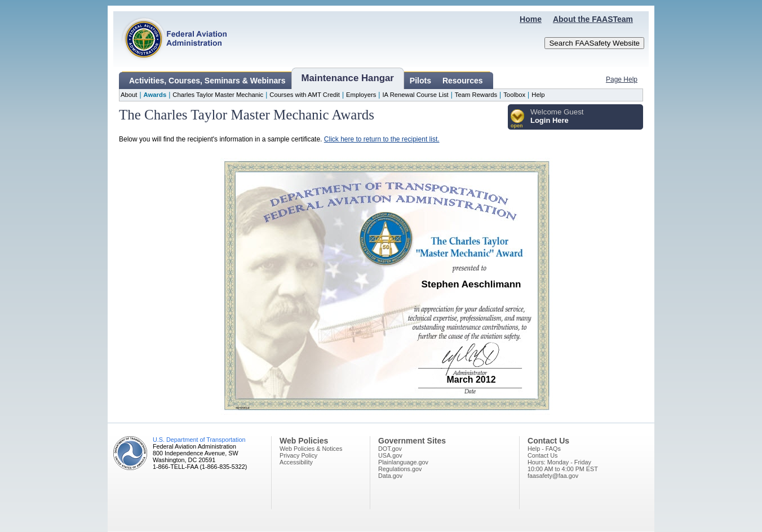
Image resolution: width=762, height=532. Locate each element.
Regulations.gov (400, 469)
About (129, 95)
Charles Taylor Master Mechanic (218, 95)
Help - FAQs (544, 449)
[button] (518, 119)
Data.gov (390, 476)
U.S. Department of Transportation (199, 440)
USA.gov (390, 455)
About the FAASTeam (593, 19)
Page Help (622, 79)
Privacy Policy (298, 455)
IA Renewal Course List (415, 95)
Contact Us (542, 455)
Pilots (420, 81)
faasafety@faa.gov (553, 476)
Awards (155, 95)
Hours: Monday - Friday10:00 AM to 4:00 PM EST (563, 466)
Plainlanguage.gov (403, 462)
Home (531, 19)
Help (538, 95)
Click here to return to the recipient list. (382, 139)
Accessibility (296, 462)
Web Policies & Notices (311, 449)
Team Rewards (476, 95)
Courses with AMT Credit (305, 95)
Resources (463, 81)
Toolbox (514, 95)
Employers (361, 95)
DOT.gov (390, 449)
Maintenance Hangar (348, 78)
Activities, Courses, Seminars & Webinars (207, 81)
